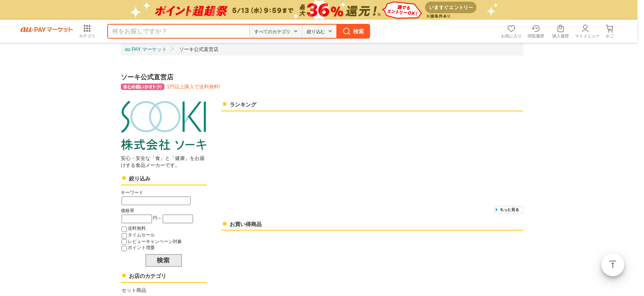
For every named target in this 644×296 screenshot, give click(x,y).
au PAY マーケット (146, 49)
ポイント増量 (141, 247)
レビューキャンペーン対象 (155, 241)
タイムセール (141, 235)
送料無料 (137, 228)
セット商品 (134, 290)
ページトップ (613, 265)
